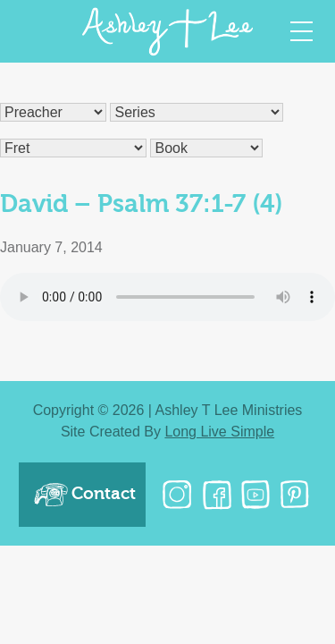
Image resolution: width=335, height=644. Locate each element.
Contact (84, 495)
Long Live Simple (219, 432)
